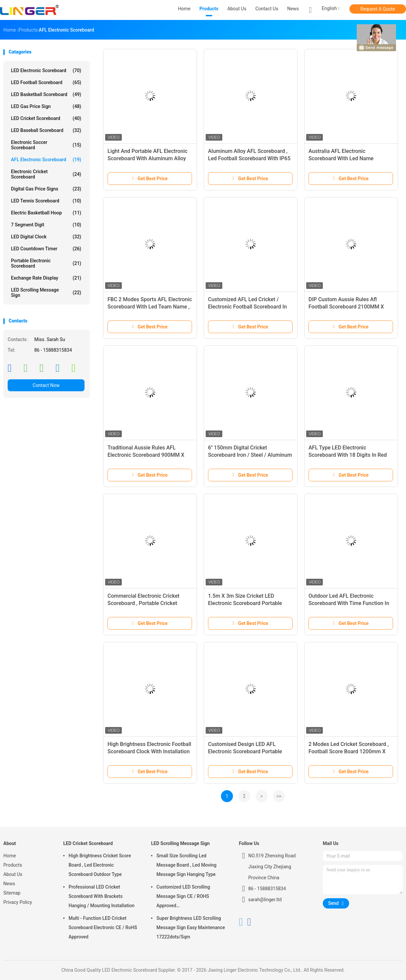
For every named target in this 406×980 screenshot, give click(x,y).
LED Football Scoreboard (46, 82)
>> (279, 796)
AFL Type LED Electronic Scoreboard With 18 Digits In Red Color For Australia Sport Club (348, 455)
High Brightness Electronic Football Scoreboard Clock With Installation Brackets (149, 751)
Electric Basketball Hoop (46, 213)
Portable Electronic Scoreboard (46, 263)
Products (13, 865)
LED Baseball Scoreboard (46, 130)
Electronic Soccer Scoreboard (46, 145)
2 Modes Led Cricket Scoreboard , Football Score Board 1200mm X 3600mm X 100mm (349, 751)
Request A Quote (378, 9)
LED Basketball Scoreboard (46, 94)
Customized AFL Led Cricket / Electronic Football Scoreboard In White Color (247, 307)
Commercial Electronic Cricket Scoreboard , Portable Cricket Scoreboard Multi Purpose (143, 603)
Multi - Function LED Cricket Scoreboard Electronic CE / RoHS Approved (103, 927)
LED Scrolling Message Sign (46, 293)
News (9, 884)
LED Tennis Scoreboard (46, 201)
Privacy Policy (18, 902)
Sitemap (12, 893)
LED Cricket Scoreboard (46, 118)
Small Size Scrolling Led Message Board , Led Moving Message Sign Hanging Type (187, 865)
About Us (13, 874)
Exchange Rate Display (46, 278)
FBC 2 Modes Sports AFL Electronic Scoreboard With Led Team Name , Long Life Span (150, 307)
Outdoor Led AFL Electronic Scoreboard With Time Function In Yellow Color (349, 603)
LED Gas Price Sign (46, 106)
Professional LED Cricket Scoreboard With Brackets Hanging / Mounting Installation (102, 896)
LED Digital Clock (46, 237)
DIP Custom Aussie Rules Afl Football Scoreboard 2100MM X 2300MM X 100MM (346, 307)
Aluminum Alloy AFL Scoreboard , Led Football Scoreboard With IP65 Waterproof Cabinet (249, 158)
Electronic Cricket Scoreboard (46, 174)
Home (10, 856)
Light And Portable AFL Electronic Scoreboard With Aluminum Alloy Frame (147, 158)
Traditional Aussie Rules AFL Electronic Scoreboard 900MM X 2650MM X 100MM (146, 455)
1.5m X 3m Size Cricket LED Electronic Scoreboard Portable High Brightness (245, 603)
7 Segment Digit (46, 225)
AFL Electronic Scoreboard (46, 160)
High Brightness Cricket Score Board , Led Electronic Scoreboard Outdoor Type (100, 865)
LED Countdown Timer (46, 249)
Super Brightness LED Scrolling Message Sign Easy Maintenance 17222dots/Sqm (191, 927)
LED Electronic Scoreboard (46, 70)
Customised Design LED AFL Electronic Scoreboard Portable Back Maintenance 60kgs (245, 751)
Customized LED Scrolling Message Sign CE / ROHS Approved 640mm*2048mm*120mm (184, 897)
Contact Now (46, 385)
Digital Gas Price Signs (46, 189)
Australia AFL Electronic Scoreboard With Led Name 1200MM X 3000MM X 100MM (345, 158)
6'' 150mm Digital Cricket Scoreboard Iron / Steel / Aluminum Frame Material (250, 455)
